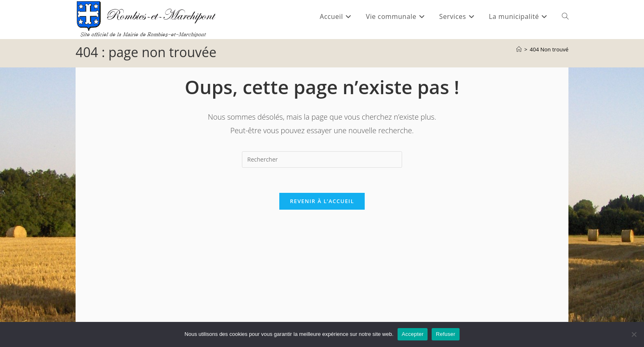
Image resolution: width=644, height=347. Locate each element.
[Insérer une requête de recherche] (322, 160)
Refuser (445, 334)
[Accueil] (519, 49)
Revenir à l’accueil (322, 201)
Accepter (413, 334)
